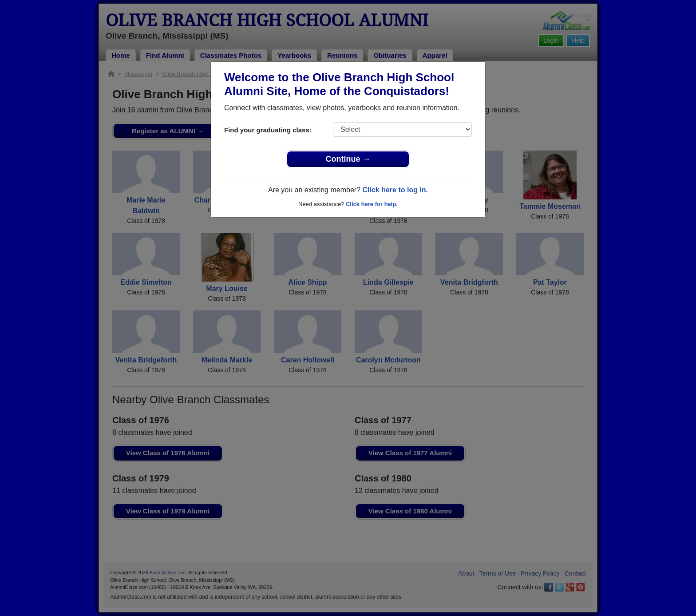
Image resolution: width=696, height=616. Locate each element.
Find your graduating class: (268, 130)
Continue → (348, 159)
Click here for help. (372, 204)
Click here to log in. (395, 190)
